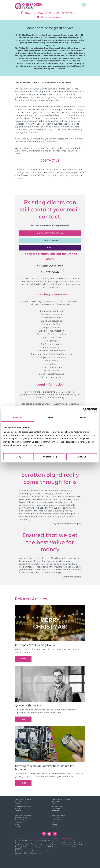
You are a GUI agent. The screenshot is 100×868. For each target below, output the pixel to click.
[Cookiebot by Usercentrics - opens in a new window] (85, 410)
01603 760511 (31, 13)
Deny (19, 457)
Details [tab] (50, 418)
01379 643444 (72, 13)
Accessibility (19, 839)
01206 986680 (58, 13)
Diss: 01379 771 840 (50, 240)
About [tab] (83, 418)
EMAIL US (50, 248)
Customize (50, 457)
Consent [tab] (17, 418)
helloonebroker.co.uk (50, 17)
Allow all (82, 457)
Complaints (31, 839)
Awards (56, 839)
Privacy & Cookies (44, 839)
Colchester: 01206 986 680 (50, 233)
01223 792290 (44, 13)
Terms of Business (68, 839)
